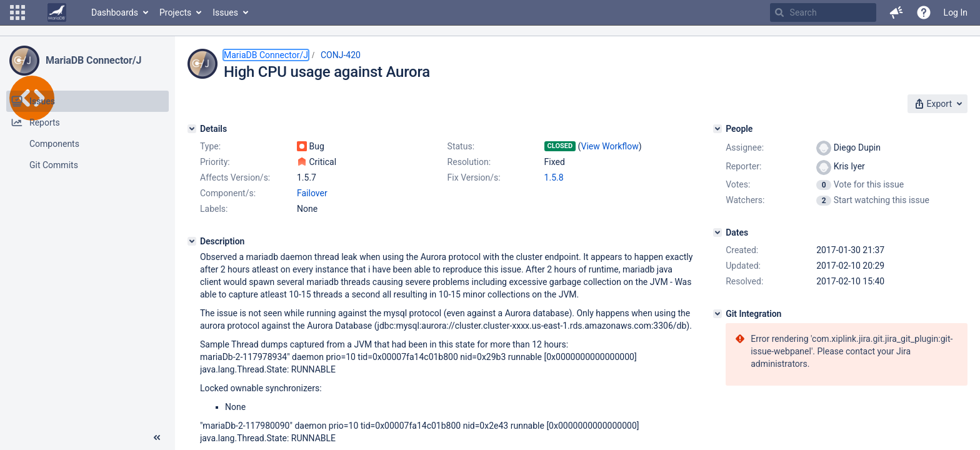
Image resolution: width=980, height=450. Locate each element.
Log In (956, 12)
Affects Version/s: (235, 177)
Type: (210, 146)
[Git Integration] (717, 314)
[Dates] (717, 232)
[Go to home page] (57, 12)
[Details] (192, 129)
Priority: (215, 162)
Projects (175, 12)
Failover (312, 193)
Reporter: (743, 166)
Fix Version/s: (474, 177)
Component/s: (228, 193)
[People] (717, 129)
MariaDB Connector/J (93, 60)
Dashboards (115, 12)
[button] (17, 12)
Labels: (214, 209)
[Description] (192, 241)
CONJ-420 (341, 55)
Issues (225, 12)
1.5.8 (554, 177)
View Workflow (610, 146)
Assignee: (745, 147)
